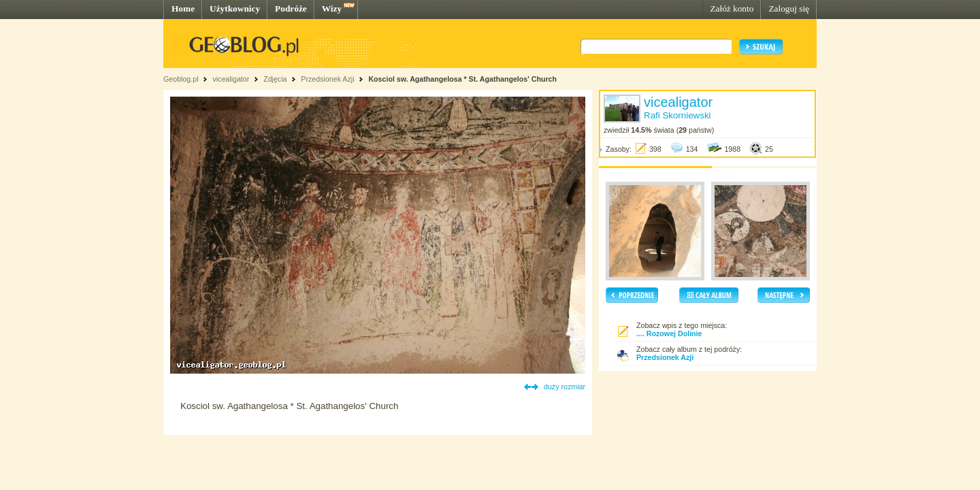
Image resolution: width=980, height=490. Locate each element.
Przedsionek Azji (327, 79)
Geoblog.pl (181, 79)
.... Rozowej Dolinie (669, 333)
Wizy (332, 9)
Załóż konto (732, 9)
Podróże (291, 9)
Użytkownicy (235, 9)
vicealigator (231, 79)
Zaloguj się (789, 9)
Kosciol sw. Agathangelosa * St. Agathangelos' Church (462, 79)
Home (183, 9)
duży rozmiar (565, 387)
